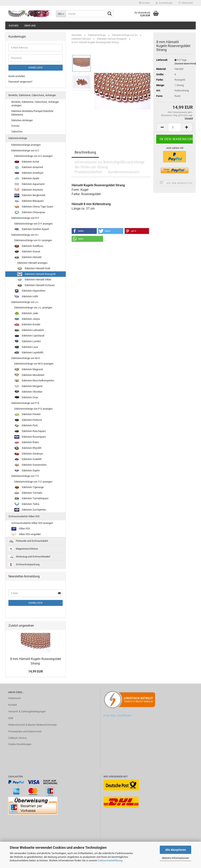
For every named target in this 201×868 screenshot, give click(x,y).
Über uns (30, 26)
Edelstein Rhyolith (28, 448)
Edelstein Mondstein (29, 375)
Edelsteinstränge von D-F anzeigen (33, 224)
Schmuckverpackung (24, 565)
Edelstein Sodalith (28, 459)
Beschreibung (85, 152)
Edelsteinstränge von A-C (25, 150)
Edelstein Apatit (27, 178)
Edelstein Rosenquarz (30, 437)
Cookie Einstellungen (20, 744)
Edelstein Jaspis (27, 319)
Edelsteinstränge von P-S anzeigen (33, 409)
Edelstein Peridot (27, 414)
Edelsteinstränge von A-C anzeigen (33, 156)
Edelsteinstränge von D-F (25, 218)
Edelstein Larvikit (27, 341)
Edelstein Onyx (26, 398)
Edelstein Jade (26, 313)
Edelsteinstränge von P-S (25, 403)
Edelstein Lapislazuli (29, 336)
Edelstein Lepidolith (29, 353)
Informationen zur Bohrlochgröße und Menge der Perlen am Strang (110, 164)
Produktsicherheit (88, 172)
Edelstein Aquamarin (29, 184)
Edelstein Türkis (27, 504)
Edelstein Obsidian (28, 392)
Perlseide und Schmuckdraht (28, 541)
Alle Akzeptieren (176, 850)
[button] (84, 231)
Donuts (15, 126)
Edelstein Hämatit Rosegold (36, 274)
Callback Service (17, 738)
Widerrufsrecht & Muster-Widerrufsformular (32, 725)
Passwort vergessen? (20, 82)
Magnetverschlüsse (23, 549)
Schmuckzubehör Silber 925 (24, 516)
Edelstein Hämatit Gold (34, 268)
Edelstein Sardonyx (29, 454)
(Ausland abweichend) (185, 64)
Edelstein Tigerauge (29, 487)
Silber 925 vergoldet (26, 534)
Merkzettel (186, 3)
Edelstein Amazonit (29, 167)
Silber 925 (21, 529)
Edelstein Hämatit (28, 257)
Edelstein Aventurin (29, 190)
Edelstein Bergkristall (30, 196)
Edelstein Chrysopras (30, 213)
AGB (11, 718)
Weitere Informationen (175, 858)
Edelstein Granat (27, 252)
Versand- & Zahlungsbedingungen (27, 711)
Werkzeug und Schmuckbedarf (29, 557)
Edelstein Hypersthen (30, 291)
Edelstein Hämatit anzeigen (32, 263)
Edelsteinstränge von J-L (25, 302)
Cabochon (17, 131)
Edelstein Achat (27, 162)
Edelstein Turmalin (28, 493)
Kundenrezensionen (124, 172)
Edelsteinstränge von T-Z (25, 476)
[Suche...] (61, 14)
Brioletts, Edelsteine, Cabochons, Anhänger (32, 95)
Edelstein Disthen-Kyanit (32, 229)
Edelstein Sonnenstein (30, 465)
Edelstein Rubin (27, 442)
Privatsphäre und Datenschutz (25, 731)
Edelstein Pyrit (26, 425)
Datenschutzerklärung (110, 860)
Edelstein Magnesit (29, 369)
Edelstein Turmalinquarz (31, 498)
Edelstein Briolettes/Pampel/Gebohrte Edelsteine (32, 113)
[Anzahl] (175, 127)
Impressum (15, 698)
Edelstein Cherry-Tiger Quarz (34, 207)
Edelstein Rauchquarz (30, 431)
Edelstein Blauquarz (29, 201)
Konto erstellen (17, 76)
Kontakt (13, 705)
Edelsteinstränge (18, 138)
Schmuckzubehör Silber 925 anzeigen (32, 523)
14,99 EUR (36, 671)
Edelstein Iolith (26, 296)
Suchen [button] (144, 3)
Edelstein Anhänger (22, 120)
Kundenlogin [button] (164, 3)
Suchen (13, 26)
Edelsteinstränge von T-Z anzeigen (33, 482)
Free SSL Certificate (117, 715)
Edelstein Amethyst (29, 173)
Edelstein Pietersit (28, 420)
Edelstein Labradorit (29, 330)
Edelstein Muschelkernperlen (34, 381)
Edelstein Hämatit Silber (34, 280)
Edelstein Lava (26, 347)
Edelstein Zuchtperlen (30, 510)
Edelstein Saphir (27, 471)
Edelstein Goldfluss (29, 246)
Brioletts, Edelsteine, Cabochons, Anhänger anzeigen (35, 104)
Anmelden (36, 68)
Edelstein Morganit (28, 386)
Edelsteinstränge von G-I (25, 235)
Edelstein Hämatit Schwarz (36, 285)
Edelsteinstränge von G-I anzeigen (33, 240)
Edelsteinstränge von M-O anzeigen (34, 364)
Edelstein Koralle (27, 324)
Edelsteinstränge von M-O (26, 358)
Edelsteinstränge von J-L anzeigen (33, 308)
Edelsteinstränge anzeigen (26, 145)
